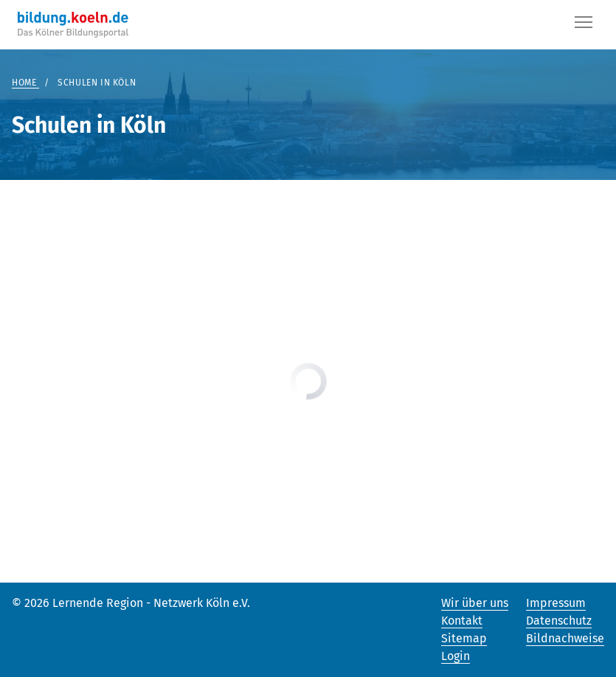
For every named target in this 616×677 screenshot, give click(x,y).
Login (456, 656)
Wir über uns (475, 603)
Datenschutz (559, 621)
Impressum (556, 603)
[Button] (584, 25)
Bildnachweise (565, 638)
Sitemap (464, 638)
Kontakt (462, 621)
